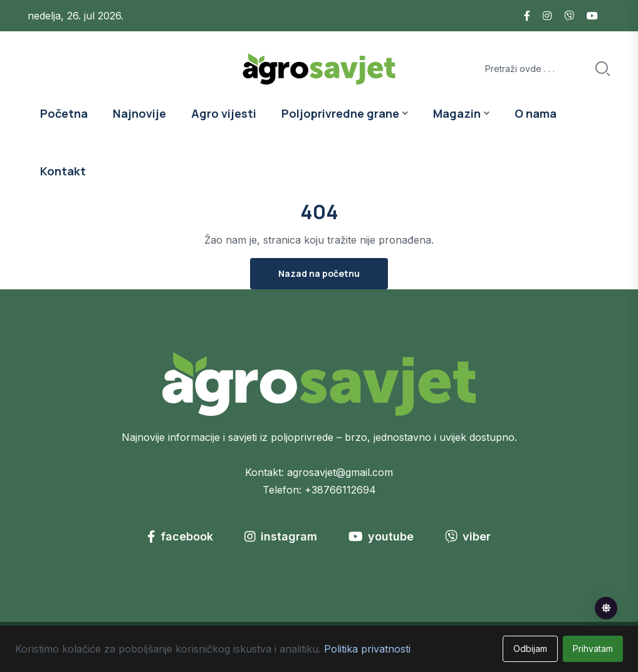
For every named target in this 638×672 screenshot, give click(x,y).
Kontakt (63, 171)
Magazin (457, 113)
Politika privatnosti (367, 649)
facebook (180, 536)
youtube (381, 536)
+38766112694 (340, 490)
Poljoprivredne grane (340, 113)
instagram (281, 536)
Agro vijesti (224, 113)
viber (468, 536)
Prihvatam (593, 649)
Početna (64, 113)
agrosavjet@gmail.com (340, 472)
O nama (536, 113)
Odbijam (530, 649)
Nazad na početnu (319, 273)
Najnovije (139, 113)
